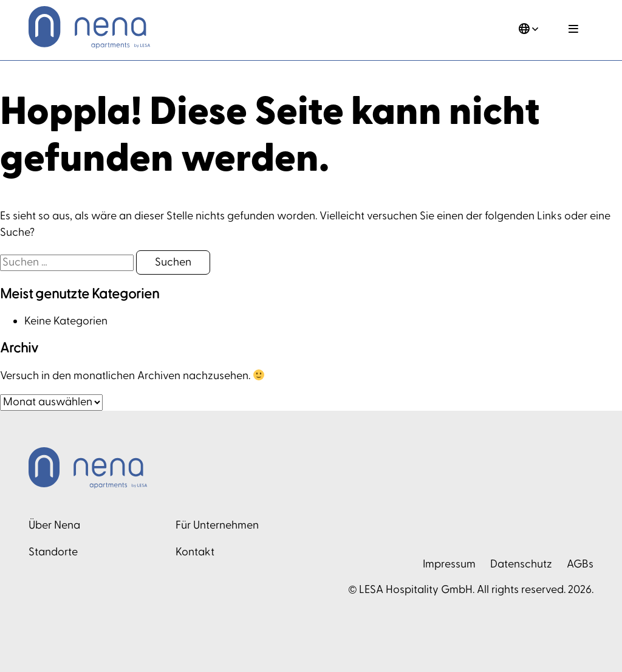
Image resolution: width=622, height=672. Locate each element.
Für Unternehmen (217, 525)
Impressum (449, 564)
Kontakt (195, 552)
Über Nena (54, 525)
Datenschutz (521, 564)
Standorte (53, 552)
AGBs (580, 564)
